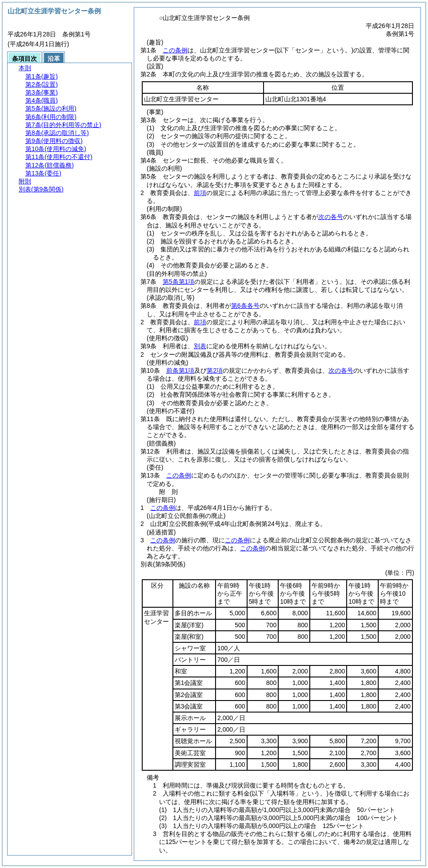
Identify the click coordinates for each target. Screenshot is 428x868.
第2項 (215, 370)
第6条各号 (245, 306)
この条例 (175, 50)
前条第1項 (180, 370)
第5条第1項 (179, 282)
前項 (200, 193)
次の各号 (331, 217)
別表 (200, 346)
